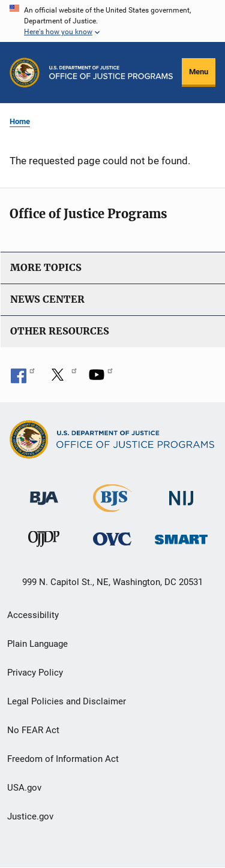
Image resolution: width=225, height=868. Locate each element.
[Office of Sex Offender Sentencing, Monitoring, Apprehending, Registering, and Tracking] (181, 536)
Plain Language (37, 644)
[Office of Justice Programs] (25, 73)
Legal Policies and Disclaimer (67, 701)
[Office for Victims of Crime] (112, 539)
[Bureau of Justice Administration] (44, 492)
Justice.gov (30, 816)
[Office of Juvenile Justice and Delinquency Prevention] (44, 542)
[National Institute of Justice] (181, 493)
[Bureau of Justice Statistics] (112, 507)
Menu (199, 72)
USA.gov (24, 788)
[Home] (111, 73)
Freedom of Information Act (63, 759)
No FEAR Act (33, 730)
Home (20, 121)
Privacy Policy (35, 673)
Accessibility (33, 615)
